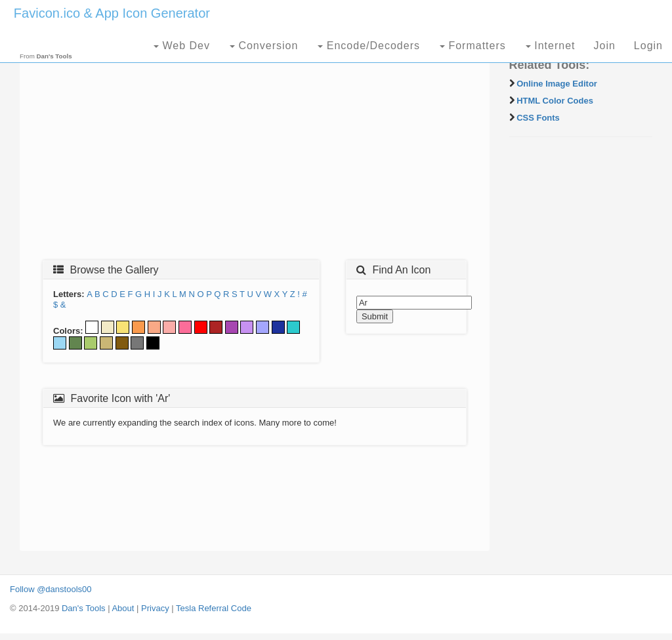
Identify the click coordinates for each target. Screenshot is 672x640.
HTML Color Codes (555, 101)
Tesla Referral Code (214, 608)
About (123, 608)
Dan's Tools (84, 608)
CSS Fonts (538, 118)
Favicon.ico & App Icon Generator (112, 13)
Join (604, 46)
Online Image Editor (557, 84)
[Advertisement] (255, 155)
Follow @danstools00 (51, 589)
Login (648, 46)
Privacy (155, 608)
